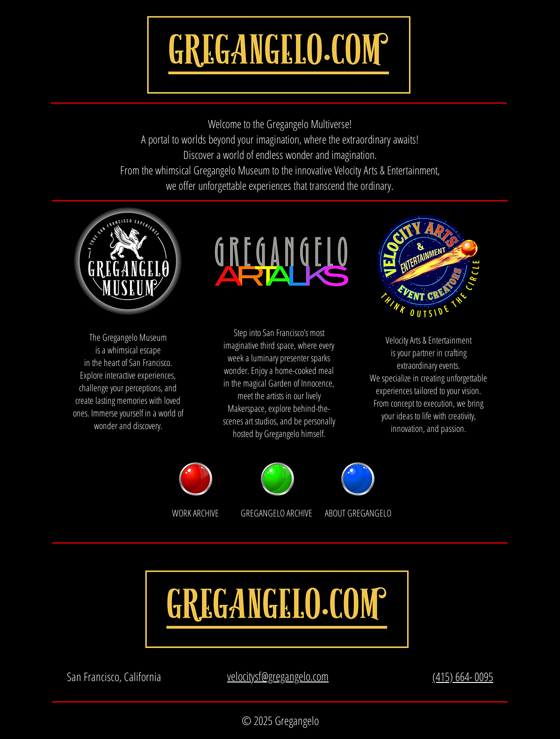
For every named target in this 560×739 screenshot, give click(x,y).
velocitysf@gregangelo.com (278, 676)
